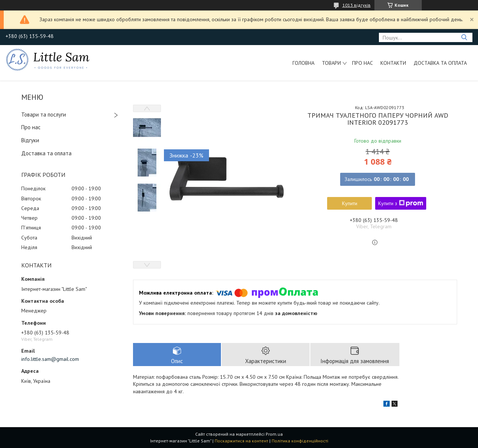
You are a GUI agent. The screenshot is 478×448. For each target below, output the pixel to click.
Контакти (393, 63)
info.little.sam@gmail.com (50, 359)
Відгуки (30, 140)
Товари (331, 63)
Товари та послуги (44, 115)
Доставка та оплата (440, 63)
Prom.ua (274, 434)
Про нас (363, 63)
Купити (350, 203)
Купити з (401, 203)
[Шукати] (464, 37)
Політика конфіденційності (300, 441)
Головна (303, 63)
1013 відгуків (357, 5)
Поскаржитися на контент (241, 441)
